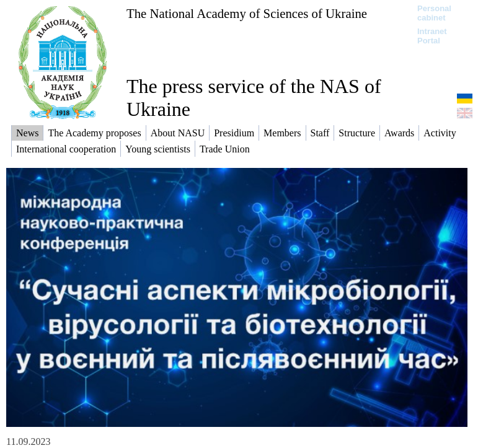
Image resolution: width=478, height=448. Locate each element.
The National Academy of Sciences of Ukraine (247, 13)
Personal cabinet (434, 13)
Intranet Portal (432, 36)
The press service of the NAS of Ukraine (254, 98)
